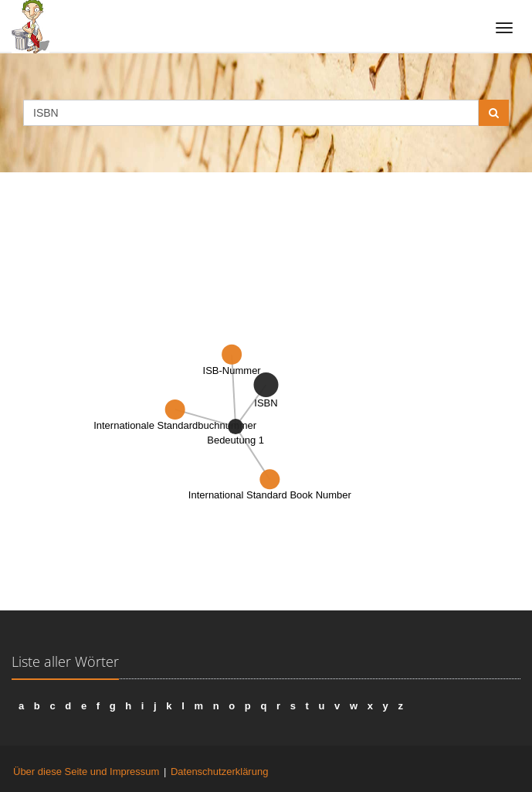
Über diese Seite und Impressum (86, 772)
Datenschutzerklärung (219, 772)
